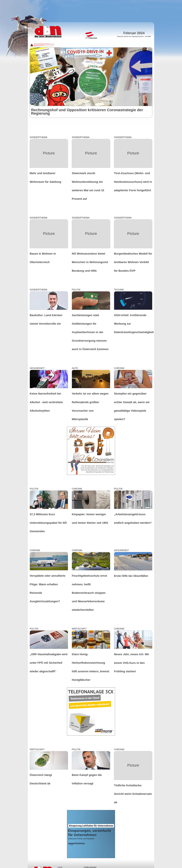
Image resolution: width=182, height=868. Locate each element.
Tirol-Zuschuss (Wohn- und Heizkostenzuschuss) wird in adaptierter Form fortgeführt (133, 182)
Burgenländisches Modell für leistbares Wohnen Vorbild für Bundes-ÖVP (133, 262)
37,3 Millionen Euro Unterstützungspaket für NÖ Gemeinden (48, 523)
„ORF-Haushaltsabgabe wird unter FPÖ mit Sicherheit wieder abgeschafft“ (49, 663)
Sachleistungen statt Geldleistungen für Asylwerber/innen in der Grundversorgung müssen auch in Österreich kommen (90, 332)
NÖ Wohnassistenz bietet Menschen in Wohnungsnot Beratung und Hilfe (90, 262)
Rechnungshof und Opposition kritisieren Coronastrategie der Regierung (87, 112)
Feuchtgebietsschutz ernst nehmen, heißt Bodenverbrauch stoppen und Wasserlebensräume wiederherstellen (89, 593)
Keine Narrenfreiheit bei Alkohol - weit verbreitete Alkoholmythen (46, 402)
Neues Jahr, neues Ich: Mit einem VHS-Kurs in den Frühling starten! (131, 663)
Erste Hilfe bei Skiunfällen (131, 576)
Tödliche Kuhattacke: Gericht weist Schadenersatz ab (133, 794)
